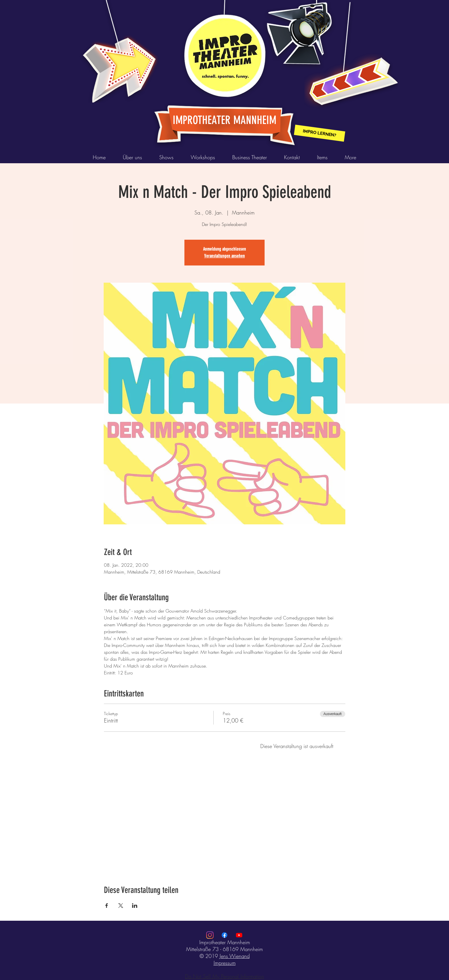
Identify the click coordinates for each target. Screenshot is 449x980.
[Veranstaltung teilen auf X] (121, 906)
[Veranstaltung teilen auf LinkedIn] (135, 906)
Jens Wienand (235, 956)
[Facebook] (224, 935)
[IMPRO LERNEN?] (319, 133)
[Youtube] (239, 935)
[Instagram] (210, 935)
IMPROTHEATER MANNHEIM (224, 120)
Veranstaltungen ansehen (224, 256)
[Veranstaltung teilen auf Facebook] (107, 906)
